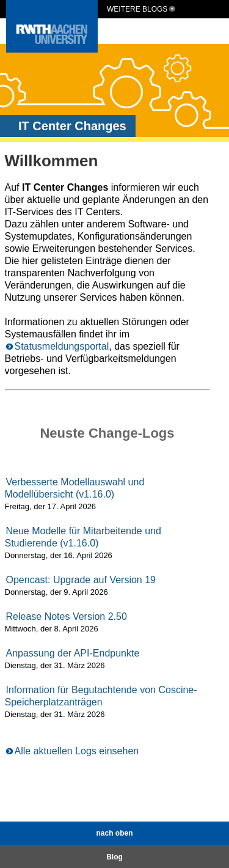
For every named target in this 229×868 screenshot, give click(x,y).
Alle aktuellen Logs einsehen (77, 751)
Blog (114, 857)
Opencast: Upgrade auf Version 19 (81, 580)
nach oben (114, 833)
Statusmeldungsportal (62, 346)
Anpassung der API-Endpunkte (73, 653)
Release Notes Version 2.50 (67, 616)
